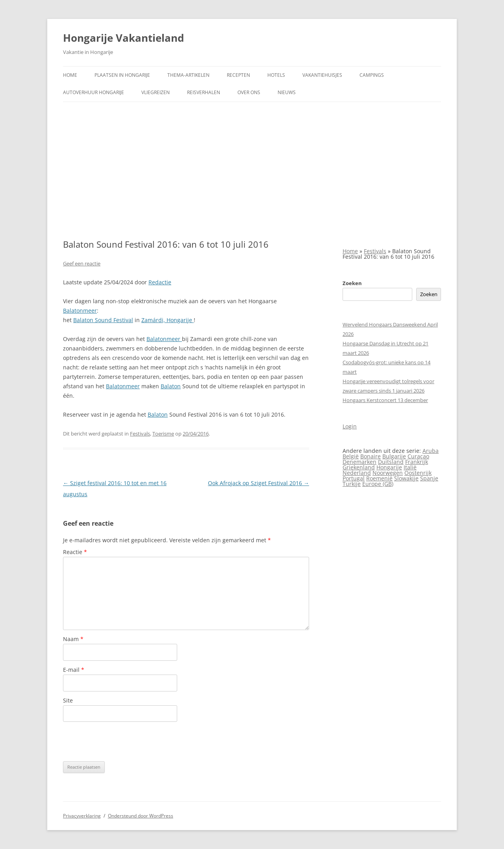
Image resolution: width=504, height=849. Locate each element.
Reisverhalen (204, 92)
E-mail (74, 670)
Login (350, 426)
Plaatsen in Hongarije (122, 75)
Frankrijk (417, 462)
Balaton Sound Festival (103, 320)
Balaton (171, 386)
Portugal (354, 478)
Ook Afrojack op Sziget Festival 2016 (258, 483)
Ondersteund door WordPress (141, 816)
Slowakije (406, 478)
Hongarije (389, 467)
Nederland (357, 473)
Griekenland (359, 467)
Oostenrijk (418, 473)
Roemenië (379, 478)
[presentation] (123, 741)
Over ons (249, 92)
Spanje (429, 478)
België (351, 456)
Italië (410, 467)
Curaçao (418, 456)
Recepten (238, 75)
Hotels (276, 75)
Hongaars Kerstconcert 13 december (385, 400)
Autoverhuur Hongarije (94, 92)
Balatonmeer (80, 310)
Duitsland (391, 462)
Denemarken (359, 462)
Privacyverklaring (82, 816)
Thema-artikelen (188, 75)
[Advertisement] (252, 171)
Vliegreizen (156, 92)
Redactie (160, 282)
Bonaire (371, 456)
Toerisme (163, 434)
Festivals (140, 434)
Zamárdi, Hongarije (168, 320)
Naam (73, 639)
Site (68, 700)
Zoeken (352, 283)
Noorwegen (388, 473)
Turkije (352, 484)
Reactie (75, 552)
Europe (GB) (378, 484)
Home (70, 75)
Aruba (431, 451)
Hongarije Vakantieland (123, 38)
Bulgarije (394, 456)
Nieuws (287, 92)
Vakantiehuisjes (322, 75)
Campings (372, 75)
